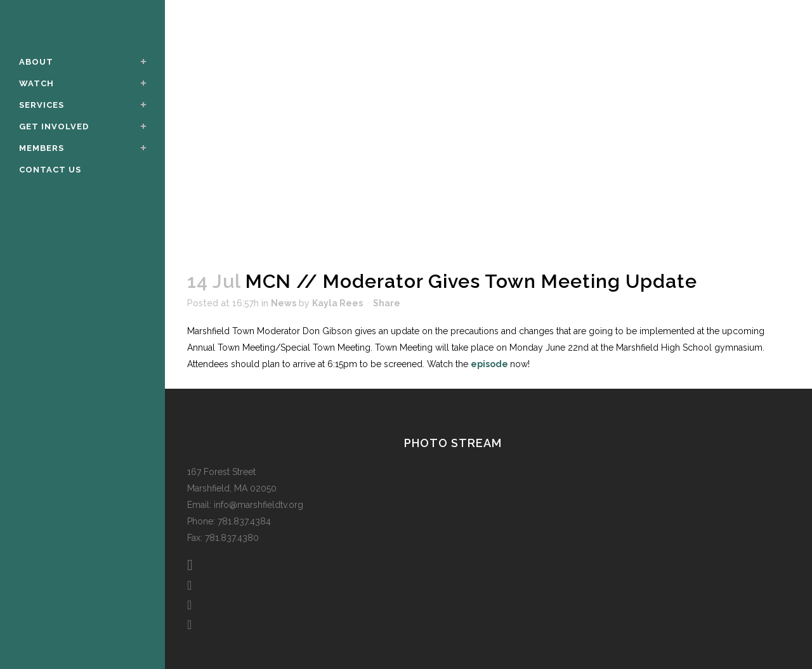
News (284, 303)
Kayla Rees (337, 303)
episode (490, 364)
